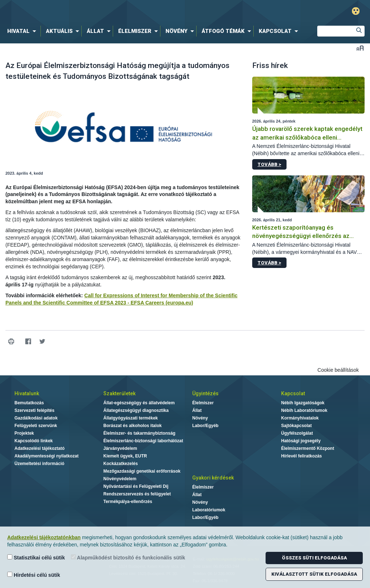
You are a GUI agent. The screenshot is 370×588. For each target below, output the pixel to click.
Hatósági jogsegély (301, 441)
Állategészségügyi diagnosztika (136, 410)
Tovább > (269, 164)
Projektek (24, 433)
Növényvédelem (120, 479)
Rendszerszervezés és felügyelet (137, 494)
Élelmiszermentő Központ (308, 448)
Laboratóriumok (209, 510)
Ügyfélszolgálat (297, 433)
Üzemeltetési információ (39, 464)
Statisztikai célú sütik (36, 557)
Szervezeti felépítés (35, 410)
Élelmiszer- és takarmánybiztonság (139, 433)
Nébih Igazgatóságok (303, 403)
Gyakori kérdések (213, 478)
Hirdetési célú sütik (34, 575)
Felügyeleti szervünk (36, 426)
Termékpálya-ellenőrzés (128, 502)
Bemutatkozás (29, 403)
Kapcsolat (293, 393)
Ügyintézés (205, 393)
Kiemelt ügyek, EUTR (125, 456)
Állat (197, 410)
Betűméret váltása (360, 48)
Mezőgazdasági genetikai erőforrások (142, 471)
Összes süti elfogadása (314, 558)
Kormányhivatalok (300, 418)
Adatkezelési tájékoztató (40, 448)
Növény (200, 418)
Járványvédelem (120, 448)
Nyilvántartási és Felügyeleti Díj (136, 486)
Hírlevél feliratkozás (302, 456)
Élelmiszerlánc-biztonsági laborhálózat (143, 441)
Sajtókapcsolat (296, 426)
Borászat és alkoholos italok (132, 426)
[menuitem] (23, 31)
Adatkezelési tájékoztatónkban (44, 537)
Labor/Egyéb (205, 426)
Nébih (110, 11)
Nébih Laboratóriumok (304, 410)
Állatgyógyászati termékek (131, 418)
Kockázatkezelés (121, 464)
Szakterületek (119, 393)
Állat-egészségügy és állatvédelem (139, 403)
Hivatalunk (27, 393)
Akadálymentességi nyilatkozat (46, 456)
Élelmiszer (203, 403)
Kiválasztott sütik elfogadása (314, 574)
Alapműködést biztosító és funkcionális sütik (128, 557)
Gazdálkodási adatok (36, 418)
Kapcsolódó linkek (34, 441)
